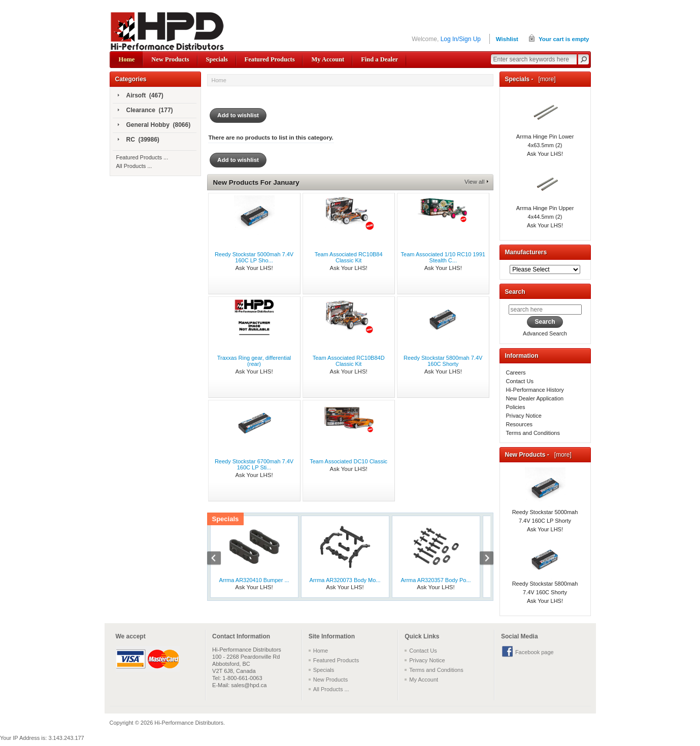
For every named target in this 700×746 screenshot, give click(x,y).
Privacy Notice (524, 416)
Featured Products (270, 59)
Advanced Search (545, 333)
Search (515, 292)
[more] (545, 79)
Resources (520, 424)
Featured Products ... (142, 157)
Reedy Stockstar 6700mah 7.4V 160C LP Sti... (254, 464)
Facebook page (535, 652)
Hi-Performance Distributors (189, 723)
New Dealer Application (535, 398)
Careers (516, 372)
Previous (219, 559)
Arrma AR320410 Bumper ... (254, 580)
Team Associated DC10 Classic (348, 461)
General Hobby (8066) (154, 125)
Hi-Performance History (535, 390)
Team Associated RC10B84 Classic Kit (349, 257)
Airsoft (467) (141, 96)
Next (481, 559)
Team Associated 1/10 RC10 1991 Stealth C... (443, 257)
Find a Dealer (379, 59)
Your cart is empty (564, 39)
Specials (217, 59)
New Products (170, 59)
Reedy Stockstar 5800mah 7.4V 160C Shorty (443, 361)
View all (474, 182)
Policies (516, 407)
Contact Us (520, 381)
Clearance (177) (145, 111)
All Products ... (134, 166)
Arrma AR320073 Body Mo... (345, 580)
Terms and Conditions (533, 433)
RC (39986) (139, 140)
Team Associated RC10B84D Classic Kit (349, 361)
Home (127, 59)
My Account (328, 59)
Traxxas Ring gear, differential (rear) (254, 361)
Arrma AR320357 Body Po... (436, 580)
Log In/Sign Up (461, 39)
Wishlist (507, 39)
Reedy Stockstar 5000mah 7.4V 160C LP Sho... (254, 257)
